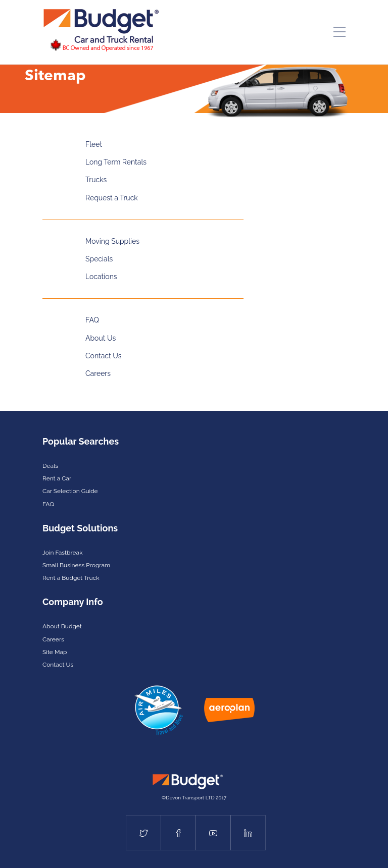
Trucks (96, 180)
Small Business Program (76, 565)
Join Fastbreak (63, 553)
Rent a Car (57, 478)
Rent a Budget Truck (71, 578)
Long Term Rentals (116, 162)
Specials (99, 259)
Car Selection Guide (70, 491)
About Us (101, 338)
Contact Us (103, 356)
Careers (98, 373)
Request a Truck (112, 198)
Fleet (94, 144)
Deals (50, 466)
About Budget (62, 626)
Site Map (55, 652)
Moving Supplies (112, 241)
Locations (101, 277)
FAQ (92, 320)
